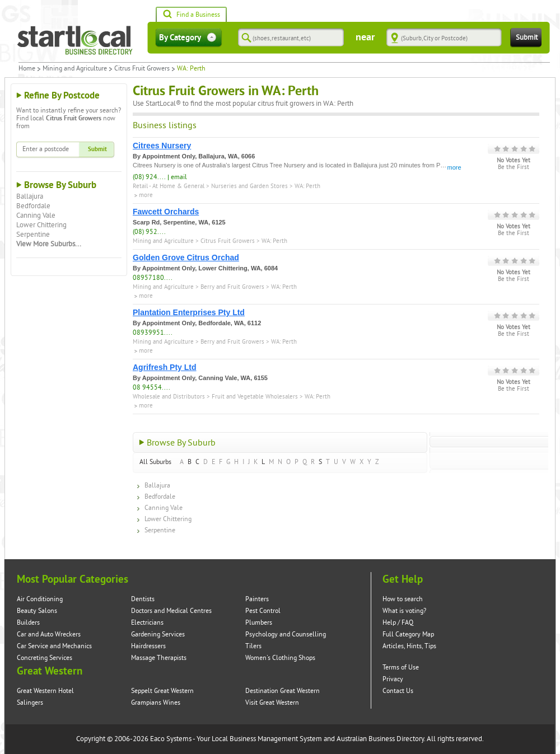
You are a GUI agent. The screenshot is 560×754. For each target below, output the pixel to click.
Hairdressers (148, 646)
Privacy (393, 679)
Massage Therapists (159, 658)
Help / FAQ (398, 623)
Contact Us (398, 691)
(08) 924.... (149, 177)
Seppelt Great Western (162, 691)
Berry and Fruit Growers (232, 287)
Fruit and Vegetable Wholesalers (255, 397)
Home (27, 69)
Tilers (253, 646)
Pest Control (263, 611)
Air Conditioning (40, 599)
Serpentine (33, 235)
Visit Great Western (272, 703)
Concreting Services (45, 658)
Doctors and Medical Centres (171, 611)
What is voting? (404, 611)
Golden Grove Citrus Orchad (186, 257)
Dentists (143, 599)
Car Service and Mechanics (54, 646)
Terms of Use (401, 668)
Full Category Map (408, 634)
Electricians (147, 623)
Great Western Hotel (45, 691)
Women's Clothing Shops (280, 658)
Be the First (514, 167)
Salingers (30, 703)
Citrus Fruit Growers (142, 69)
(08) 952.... (149, 232)
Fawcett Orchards (166, 212)
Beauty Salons (37, 611)
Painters (257, 599)
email (179, 177)
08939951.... (153, 333)
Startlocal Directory (75, 40)
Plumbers (259, 623)
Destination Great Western (283, 691)
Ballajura (30, 196)
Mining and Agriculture (75, 69)
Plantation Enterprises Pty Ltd (189, 312)
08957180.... (153, 278)
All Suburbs (155, 462)
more (454, 167)
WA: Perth (307, 186)
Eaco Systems (171, 739)
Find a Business (191, 15)
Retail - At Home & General (169, 186)
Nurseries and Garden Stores (249, 186)
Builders (28, 623)
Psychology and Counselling (286, 634)
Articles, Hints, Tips (409, 646)
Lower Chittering (41, 225)
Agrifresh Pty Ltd (165, 367)
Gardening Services (158, 634)
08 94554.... (151, 388)
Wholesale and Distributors (169, 397)
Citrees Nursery (162, 146)
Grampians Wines (156, 703)
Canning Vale (36, 216)
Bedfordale (33, 206)
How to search (403, 599)
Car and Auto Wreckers (49, 634)
